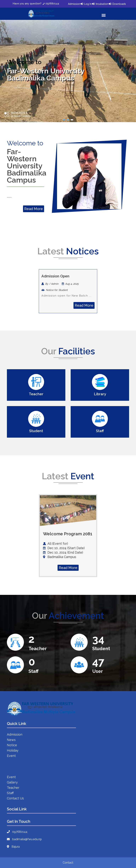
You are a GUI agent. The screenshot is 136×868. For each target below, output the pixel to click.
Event (11, 756)
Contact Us (15, 798)
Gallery (12, 782)
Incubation (102, 4)
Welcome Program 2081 (68, 534)
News (11, 740)
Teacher (13, 788)
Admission (74, 4)
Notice (12, 745)
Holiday (13, 750)
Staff (10, 793)
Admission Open (55, 276)
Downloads (119, 4)
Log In (88, 4)
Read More (34, 209)
